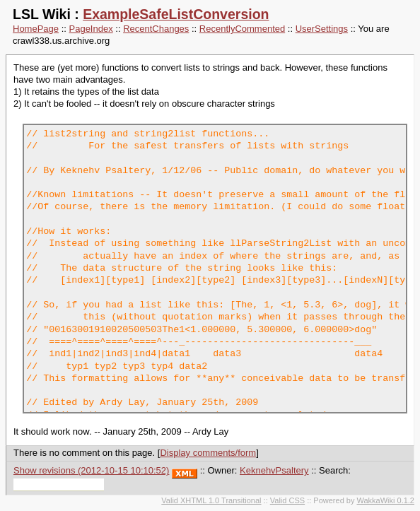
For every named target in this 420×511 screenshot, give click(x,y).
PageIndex (91, 29)
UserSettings (322, 29)
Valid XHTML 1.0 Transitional (211, 500)
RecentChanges (156, 29)
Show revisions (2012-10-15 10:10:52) (91, 470)
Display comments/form (208, 453)
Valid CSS (287, 500)
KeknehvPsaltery (274, 470)
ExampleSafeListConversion (176, 14)
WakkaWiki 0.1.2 (385, 500)
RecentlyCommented (242, 29)
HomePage (36, 29)
